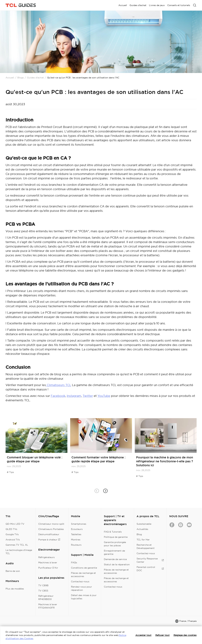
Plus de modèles (15, 589)
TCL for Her (143, 540)
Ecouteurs (77, 529)
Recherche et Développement (146, 546)
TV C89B (43, 585)
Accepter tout (143, 635)
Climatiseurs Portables (51, 529)
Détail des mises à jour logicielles (84, 597)
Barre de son (13, 571)
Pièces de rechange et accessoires (83, 575)
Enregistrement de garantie (114, 552)
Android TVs (13, 540)
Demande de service (115, 559)
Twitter (88, 396)
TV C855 (43, 591)
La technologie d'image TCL (19, 552)
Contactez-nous (80, 581)
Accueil (10, 78)
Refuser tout (162, 635)
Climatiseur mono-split (51, 524)
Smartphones (79, 524)
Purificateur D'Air (48, 568)
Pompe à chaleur (49, 540)
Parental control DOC (150, 569)
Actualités (142, 529)
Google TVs (12, 534)
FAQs (74, 562)
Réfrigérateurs (46, 557)
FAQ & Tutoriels (113, 532)
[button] (105, 491)
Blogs (21, 78)
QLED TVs (11, 529)
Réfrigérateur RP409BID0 (46, 598)
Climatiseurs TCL (59, 385)
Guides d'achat (35, 78)
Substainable (144, 524)
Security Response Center (150, 560)
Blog (139, 534)
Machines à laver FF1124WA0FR (48, 606)
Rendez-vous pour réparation (81, 588)
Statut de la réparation (117, 564)
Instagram (74, 396)
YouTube (104, 396)
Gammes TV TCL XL (17, 545)
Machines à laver (48, 562)
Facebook (58, 396)
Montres (76, 540)
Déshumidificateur (49, 534)
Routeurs (76, 545)
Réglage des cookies (185, 635)
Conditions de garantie (84, 568)
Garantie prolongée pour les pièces (115, 544)
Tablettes (76, 534)
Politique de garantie (116, 537)
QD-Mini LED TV (15, 524)
